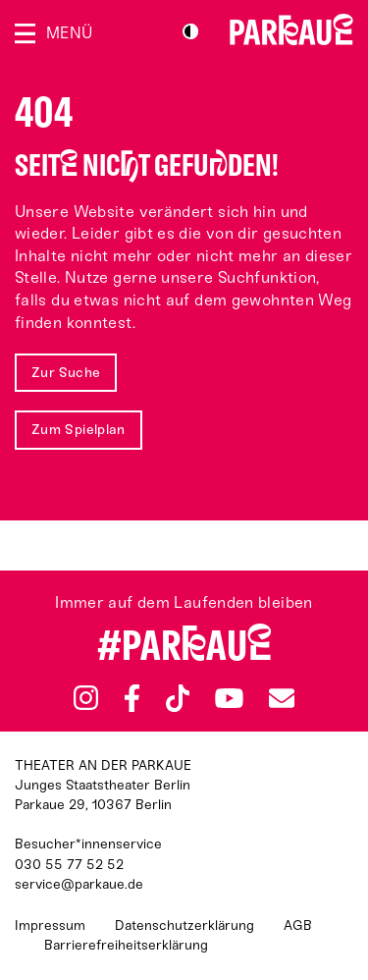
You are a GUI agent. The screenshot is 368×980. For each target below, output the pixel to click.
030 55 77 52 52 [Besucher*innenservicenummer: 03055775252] (69, 865)
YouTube (229, 698)
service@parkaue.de (79, 884)
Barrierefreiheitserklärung (126, 945)
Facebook (131, 698)
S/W (190, 31)
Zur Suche (66, 373)
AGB (298, 926)
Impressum (50, 926)
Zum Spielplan (79, 430)
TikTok (178, 698)
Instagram (86, 698)
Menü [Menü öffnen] (69, 33)
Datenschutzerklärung (184, 926)
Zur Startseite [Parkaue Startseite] (291, 29)
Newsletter (282, 698)
